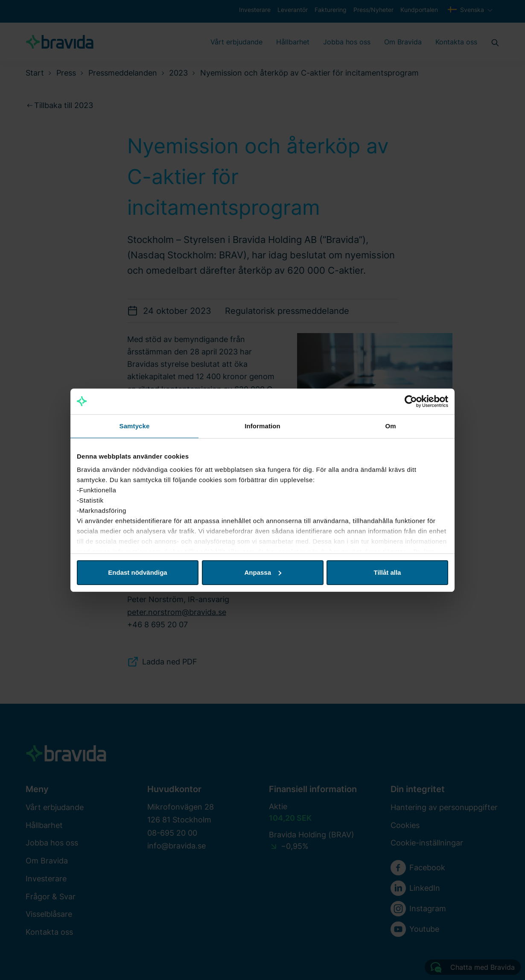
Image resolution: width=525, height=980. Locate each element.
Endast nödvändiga (137, 572)
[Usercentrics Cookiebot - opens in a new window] (411, 401)
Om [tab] (390, 426)
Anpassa (263, 572)
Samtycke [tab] (135, 426)
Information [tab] (262, 426)
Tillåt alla (388, 572)
